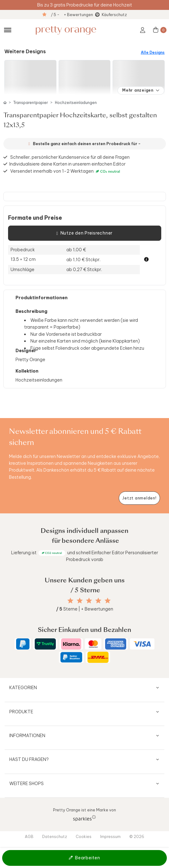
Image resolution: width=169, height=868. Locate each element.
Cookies (84, 836)
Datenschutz (55, 836)
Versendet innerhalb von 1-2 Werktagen (66, 171)
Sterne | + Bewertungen (85, 609)
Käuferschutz (114, 15)
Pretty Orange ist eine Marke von (84, 814)
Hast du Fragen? (29, 759)
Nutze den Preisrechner (84, 233)
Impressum (110, 836)
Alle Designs (153, 52)
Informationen (27, 736)
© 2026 (137, 836)
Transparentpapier (31, 103)
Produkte (21, 712)
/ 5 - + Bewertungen (72, 15)
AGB (29, 836)
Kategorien (23, 688)
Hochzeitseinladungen (76, 103)
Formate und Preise (35, 218)
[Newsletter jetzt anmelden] (139, 498)
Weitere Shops (27, 784)
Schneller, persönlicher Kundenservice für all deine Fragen (70, 157)
